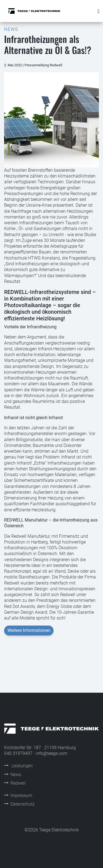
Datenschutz (19, 804)
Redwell (15, 783)
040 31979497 (18, 753)
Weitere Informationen (29, 630)
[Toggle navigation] (98, 11)
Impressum (18, 795)
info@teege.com (51, 753)
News (13, 775)
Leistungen (18, 766)
